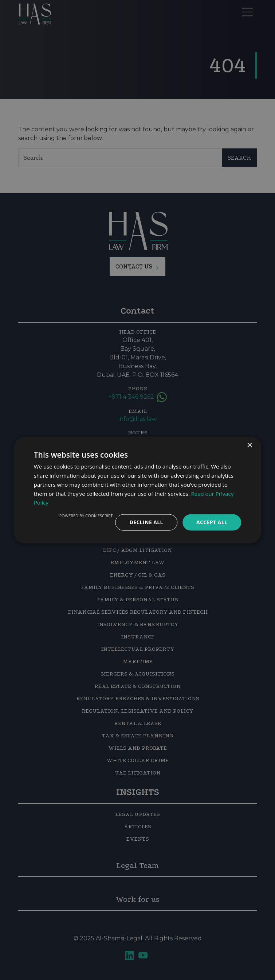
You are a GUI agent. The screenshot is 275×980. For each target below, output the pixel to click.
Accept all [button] (212, 522)
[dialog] (137, 490)
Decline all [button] (146, 522)
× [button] (249, 445)
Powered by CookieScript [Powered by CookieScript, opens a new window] (86, 516)
